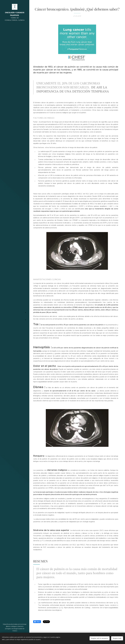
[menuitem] (15, 303)
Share (37, 622)
